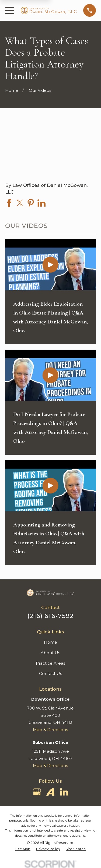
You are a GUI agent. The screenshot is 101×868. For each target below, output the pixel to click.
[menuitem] (23, 849)
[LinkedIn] (64, 792)
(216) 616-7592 (51, 616)
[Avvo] (50, 792)
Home (50, 642)
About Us (50, 653)
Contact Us (50, 673)
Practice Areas (50, 663)
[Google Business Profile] (37, 792)
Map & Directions (50, 730)
